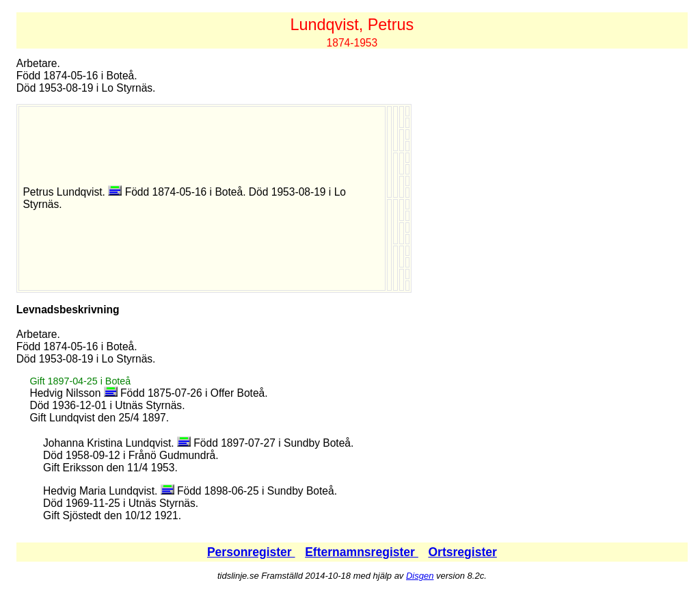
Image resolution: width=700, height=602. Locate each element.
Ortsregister (462, 552)
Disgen (420, 576)
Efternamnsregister (362, 552)
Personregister (251, 552)
